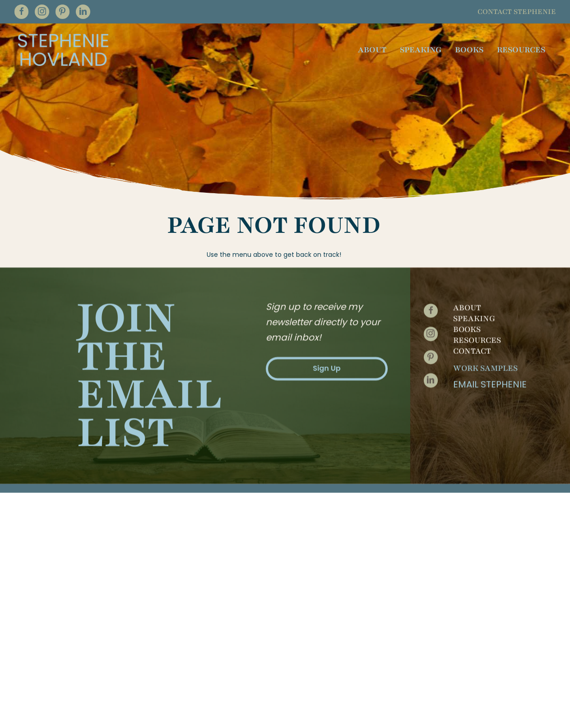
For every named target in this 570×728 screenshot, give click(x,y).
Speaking (474, 245)
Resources (477, 267)
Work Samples (485, 295)
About (467, 234)
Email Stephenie (490, 311)
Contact (472, 278)
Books (467, 256)
